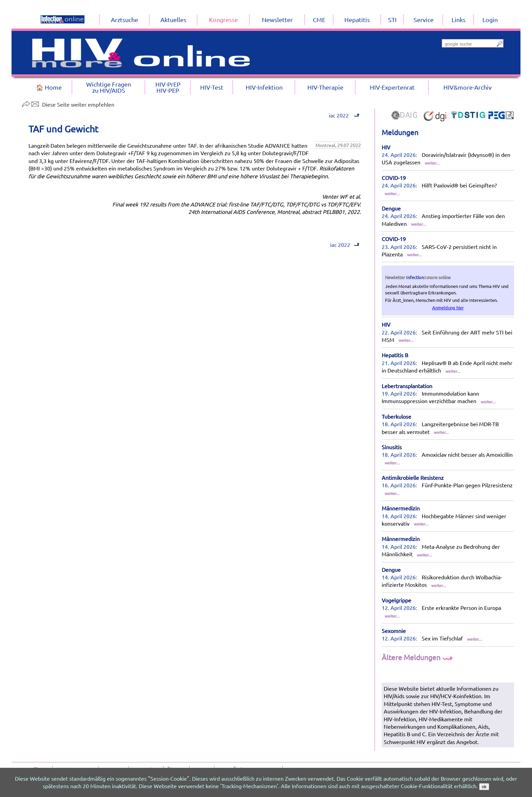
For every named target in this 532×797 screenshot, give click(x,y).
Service (424, 20)
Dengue (391, 208)
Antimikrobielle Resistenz (413, 477)
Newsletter (277, 20)
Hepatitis (357, 20)
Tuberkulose (396, 416)
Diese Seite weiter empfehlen (68, 104)
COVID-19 (394, 178)
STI (392, 20)
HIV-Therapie (325, 87)
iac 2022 (344, 115)
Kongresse (223, 20)
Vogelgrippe (396, 600)
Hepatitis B (395, 355)
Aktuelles (173, 20)
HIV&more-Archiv (468, 87)
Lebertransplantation (407, 386)
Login (490, 20)
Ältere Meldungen (418, 657)
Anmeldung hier (448, 307)
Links (459, 20)
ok (484, 787)
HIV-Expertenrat (392, 87)
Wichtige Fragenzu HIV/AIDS (109, 87)
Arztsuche (125, 20)
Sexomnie (394, 631)
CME (319, 20)
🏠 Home (49, 87)
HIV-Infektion (264, 87)
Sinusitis (392, 447)
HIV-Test (212, 87)
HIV (386, 147)
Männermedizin (401, 508)
